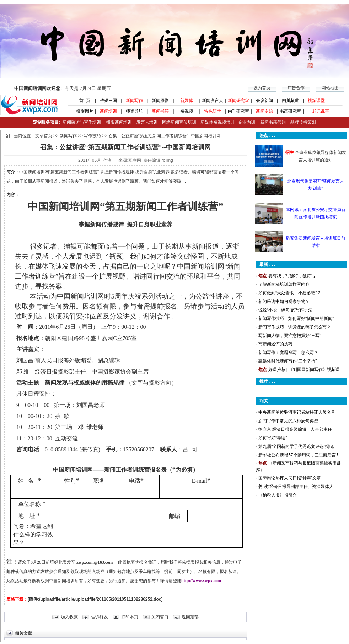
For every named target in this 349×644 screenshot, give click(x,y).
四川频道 (290, 101)
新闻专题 (264, 111)
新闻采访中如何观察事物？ (284, 301)
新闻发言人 (213, 101)
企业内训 (245, 122)
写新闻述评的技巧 (275, 344)
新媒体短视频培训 (218, 122)
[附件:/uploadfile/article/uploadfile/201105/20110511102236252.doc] (95, 599)
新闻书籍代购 (270, 122)
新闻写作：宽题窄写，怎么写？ (288, 353)
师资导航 (134, 111)
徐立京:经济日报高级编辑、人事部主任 (295, 429)
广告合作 (296, 88)
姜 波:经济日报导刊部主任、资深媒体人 (296, 487)
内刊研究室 (238, 111)
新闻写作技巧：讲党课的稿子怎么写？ (295, 327)
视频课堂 (316, 101)
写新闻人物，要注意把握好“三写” (290, 336)
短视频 (187, 111)
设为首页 (262, 88)
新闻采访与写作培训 (81, 122)
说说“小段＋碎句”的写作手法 (285, 310)
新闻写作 (134, 101)
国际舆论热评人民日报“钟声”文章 (290, 478)
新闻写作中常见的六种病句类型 (288, 421)
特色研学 (213, 111)
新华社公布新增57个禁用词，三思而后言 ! (298, 455)
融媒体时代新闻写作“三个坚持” (288, 361)
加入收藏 (69, 617)
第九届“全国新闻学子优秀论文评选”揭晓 (296, 446)
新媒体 (187, 101)
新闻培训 (108, 111)
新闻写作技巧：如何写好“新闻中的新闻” (296, 318)
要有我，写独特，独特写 (292, 276)
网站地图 (330, 88)
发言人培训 (147, 122)
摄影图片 (82, 111)
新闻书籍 (160, 111)
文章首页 (44, 136)
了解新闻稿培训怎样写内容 (284, 284)
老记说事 (321, 111)
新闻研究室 (238, 101)
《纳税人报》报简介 (278, 495)
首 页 (82, 101)
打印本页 (130, 617)
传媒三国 (108, 101)
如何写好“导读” (273, 438)
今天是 (63, 88)
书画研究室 (290, 111)
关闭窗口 (160, 617)
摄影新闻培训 (119, 122)
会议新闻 (264, 101)
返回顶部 (190, 617)
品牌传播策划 (301, 122)
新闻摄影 (160, 101)
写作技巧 (92, 136)
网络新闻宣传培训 (179, 122)
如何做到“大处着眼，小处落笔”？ (290, 293)
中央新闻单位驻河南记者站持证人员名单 (297, 412)
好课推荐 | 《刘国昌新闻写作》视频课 (304, 370)
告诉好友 (100, 617)
